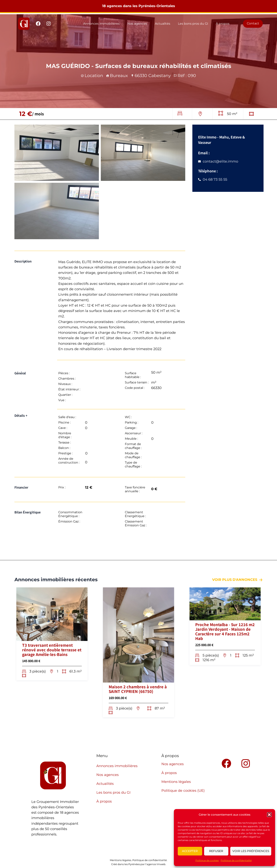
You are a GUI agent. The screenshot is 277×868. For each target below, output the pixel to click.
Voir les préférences (251, 851)
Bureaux (119, 76)
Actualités (163, 24)
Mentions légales (176, 782)
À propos (223, 24)
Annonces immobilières (101, 24)
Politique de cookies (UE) (183, 791)
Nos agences (137, 24)
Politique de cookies (207, 860)
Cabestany (160, 76)
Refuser (216, 851)
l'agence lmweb (155, 864)
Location (94, 76)
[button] (269, 815)
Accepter (190, 851)
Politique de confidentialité (236, 860)
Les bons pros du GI (193, 24)
